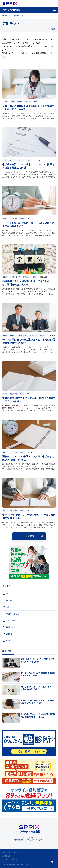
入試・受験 (9, 621)
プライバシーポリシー (11, 859)
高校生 (7, 607)
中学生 (7, 600)
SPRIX (4, 16)
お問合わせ (6, 856)
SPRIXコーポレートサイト (12, 853)
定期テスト (9, 627)
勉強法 (7, 634)
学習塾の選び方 (11, 614)
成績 (6, 641)
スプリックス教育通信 (11, 10)
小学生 (7, 594)
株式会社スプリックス (22, 840)
